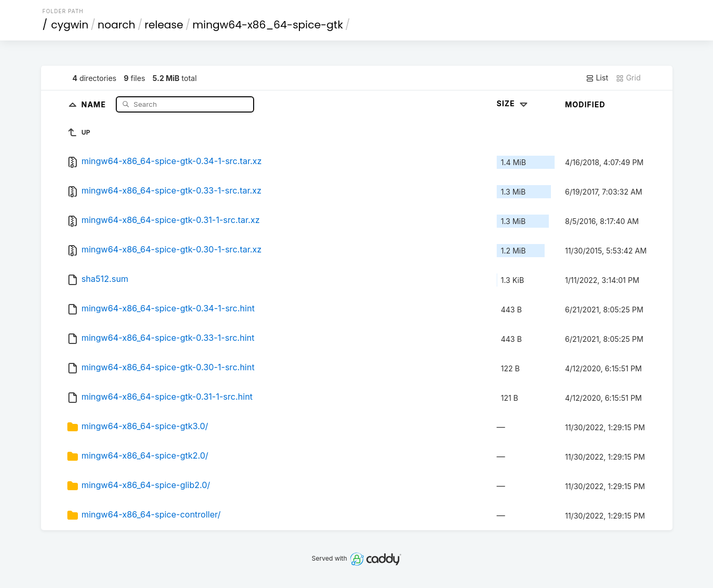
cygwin (70, 25)
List (597, 78)
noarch (117, 25)
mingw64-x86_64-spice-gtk (268, 25)
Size (513, 103)
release (164, 25)
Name (95, 104)
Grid (628, 78)
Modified (585, 104)
